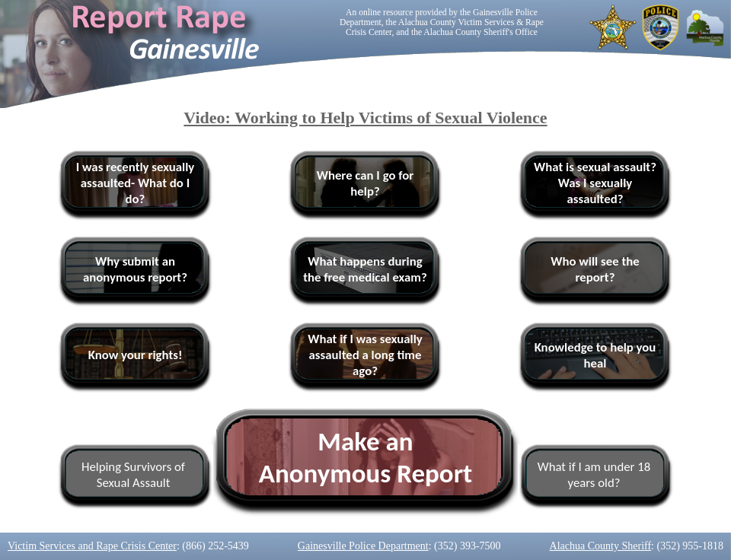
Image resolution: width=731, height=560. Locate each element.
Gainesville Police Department (363, 546)
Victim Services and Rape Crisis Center (92, 546)
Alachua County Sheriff (601, 546)
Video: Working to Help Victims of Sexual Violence (365, 118)
